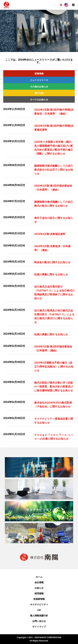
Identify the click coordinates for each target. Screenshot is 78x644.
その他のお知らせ (39, 87)
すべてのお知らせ (39, 100)
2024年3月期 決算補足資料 (50, 234)
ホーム (39, 577)
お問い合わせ (39, 621)
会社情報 (39, 582)
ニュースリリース (39, 80)
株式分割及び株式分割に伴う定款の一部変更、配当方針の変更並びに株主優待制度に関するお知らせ (54, 387)
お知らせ (39, 588)
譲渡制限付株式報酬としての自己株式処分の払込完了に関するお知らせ (54, 170)
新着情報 (39, 74)
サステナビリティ (39, 605)
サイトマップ (39, 627)
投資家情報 (39, 599)
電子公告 (39, 93)
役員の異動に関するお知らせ (51, 274)
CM (39, 610)
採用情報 (39, 593)
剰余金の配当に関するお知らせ (52, 262)
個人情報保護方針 (39, 616)
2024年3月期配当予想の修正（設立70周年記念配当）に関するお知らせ (54, 367)
